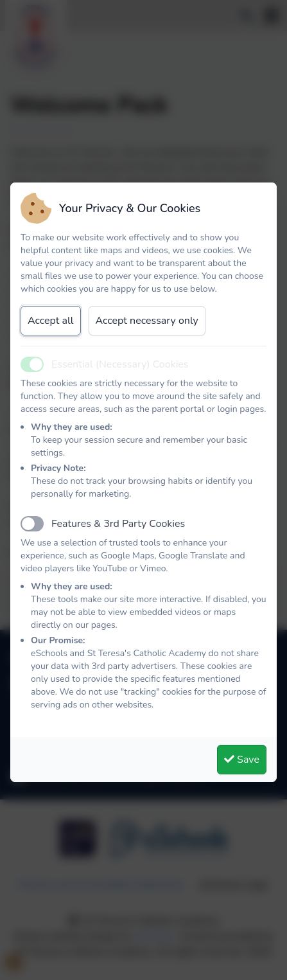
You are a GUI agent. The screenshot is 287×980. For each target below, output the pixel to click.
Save (242, 760)
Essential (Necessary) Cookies (120, 364)
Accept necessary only (147, 321)
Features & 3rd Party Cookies (118, 524)
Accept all (51, 321)
